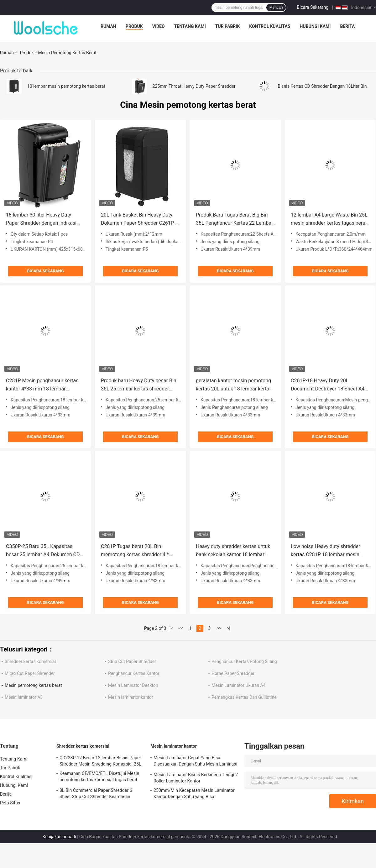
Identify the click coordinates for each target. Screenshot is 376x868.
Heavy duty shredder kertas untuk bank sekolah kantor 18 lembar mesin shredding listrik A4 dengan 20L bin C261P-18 (234, 551)
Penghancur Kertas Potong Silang (244, 661)
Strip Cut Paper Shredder (132, 661)
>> (219, 628)
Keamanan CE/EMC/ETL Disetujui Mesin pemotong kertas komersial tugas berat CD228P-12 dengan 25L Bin (99, 777)
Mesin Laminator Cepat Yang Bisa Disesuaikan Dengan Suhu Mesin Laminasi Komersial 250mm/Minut (195, 762)
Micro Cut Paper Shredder (30, 673)
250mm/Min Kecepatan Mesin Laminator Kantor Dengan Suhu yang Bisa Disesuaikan (194, 794)
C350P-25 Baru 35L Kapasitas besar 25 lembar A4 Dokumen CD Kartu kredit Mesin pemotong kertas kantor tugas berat (43, 551)
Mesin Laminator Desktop (133, 685)
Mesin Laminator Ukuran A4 (239, 685)
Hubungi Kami (315, 26)
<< (181, 628)
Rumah (108, 26)
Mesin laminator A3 (24, 697)
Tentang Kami (190, 26)
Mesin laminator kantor (131, 697)
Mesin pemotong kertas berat (33, 685)
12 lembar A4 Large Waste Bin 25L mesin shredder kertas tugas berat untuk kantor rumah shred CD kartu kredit (330, 220)
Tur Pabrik (228, 26)
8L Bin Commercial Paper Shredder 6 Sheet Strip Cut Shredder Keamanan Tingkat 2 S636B (96, 794)
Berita (347, 26)
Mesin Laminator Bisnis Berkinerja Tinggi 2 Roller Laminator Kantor (196, 778)
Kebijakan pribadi (59, 837)
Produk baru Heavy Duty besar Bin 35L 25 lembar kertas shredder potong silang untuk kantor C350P (139, 385)
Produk (134, 26)
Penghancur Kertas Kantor (134, 673)
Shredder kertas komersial (30, 661)
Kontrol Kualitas (270, 26)
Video (159, 26)
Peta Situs (10, 803)
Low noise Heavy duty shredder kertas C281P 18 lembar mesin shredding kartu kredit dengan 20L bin (329, 551)
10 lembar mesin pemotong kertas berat (66, 86)
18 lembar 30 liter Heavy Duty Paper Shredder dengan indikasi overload (41, 220)
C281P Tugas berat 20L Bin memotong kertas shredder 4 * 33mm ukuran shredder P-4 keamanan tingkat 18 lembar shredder (135, 551)
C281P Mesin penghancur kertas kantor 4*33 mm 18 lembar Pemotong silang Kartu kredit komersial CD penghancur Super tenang (42, 385)
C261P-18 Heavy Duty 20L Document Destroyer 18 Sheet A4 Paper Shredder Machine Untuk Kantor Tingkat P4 (328, 385)
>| (229, 628)
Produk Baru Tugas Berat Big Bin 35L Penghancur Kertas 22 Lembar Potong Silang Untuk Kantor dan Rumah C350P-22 (234, 220)
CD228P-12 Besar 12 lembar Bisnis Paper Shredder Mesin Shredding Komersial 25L (100, 761)
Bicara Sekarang (313, 7)
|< (171, 628)
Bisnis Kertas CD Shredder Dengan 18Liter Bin (322, 86)
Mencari (276, 8)
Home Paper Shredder (233, 673)
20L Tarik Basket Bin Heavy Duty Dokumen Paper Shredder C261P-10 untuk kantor (138, 220)
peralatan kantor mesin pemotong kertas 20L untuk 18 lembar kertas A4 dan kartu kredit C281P (234, 385)
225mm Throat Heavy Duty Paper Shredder (194, 86)
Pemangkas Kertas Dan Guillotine (244, 697)
